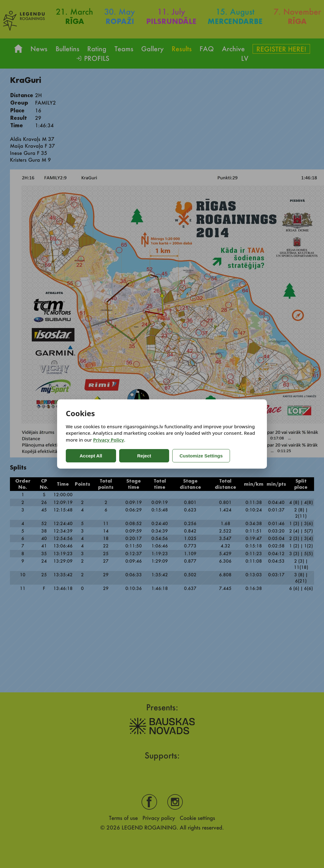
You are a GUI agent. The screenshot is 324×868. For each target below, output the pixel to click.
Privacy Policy (108, 440)
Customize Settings (200, 456)
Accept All (91, 456)
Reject (143, 456)
